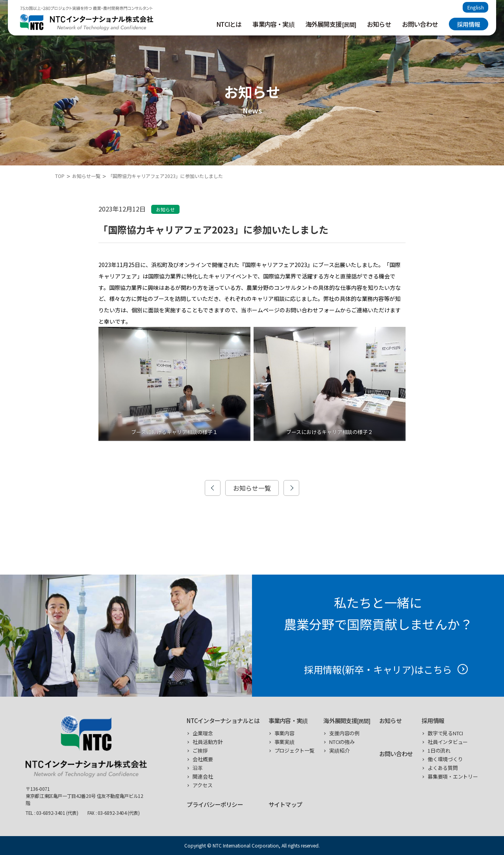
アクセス (202, 785)
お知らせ (379, 24)
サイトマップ (285, 804)
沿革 (197, 768)
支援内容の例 (344, 733)
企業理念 (203, 733)
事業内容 (284, 733)
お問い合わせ (420, 24)
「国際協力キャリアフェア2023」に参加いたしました (165, 176)
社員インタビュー (448, 742)
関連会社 (203, 776)
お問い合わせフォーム (313, 310)
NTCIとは (229, 24)
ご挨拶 (200, 750)
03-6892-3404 (112, 813)
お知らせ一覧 (86, 176)
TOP (60, 176)
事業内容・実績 (273, 24)
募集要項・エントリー (453, 776)
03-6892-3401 (51, 813)
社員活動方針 (208, 742)
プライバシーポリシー (215, 804)
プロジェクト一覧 (295, 750)
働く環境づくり (445, 759)
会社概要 (203, 759)
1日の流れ (439, 750)
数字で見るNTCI (445, 733)
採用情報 (469, 24)
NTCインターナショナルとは (223, 721)
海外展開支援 (331, 24)
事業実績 (284, 742)
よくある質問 (443, 768)
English (476, 7)
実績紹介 (339, 750)
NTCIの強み (342, 742)
